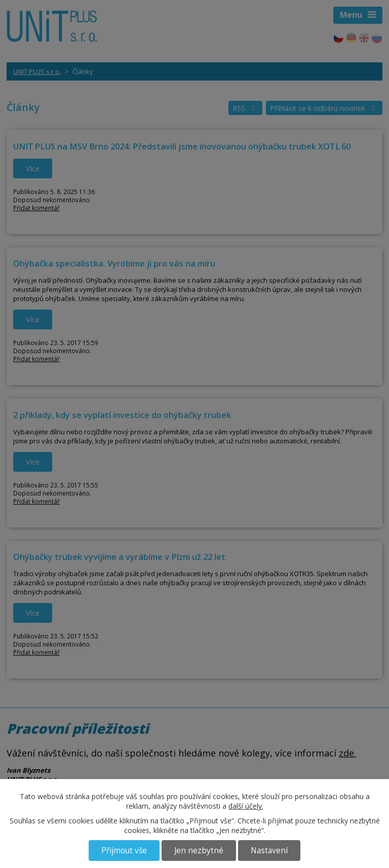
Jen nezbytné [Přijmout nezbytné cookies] (199, 851)
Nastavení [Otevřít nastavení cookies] (269, 851)
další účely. (246, 806)
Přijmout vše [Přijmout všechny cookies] (124, 851)
